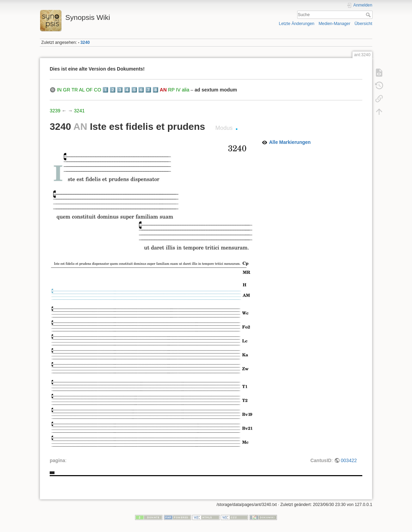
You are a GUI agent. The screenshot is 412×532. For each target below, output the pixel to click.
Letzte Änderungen (297, 24)
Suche (369, 15)
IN (59, 90)
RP (171, 90)
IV (178, 90)
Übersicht (363, 24)
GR (67, 90)
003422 (349, 460)
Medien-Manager (334, 24)
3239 (55, 111)
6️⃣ (141, 90)
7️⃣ (148, 90)
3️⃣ (120, 90)
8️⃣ (155, 90)
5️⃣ (134, 90)
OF (89, 90)
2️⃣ (113, 90)
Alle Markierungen (290, 142)
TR (75, 90)
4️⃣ (127, 90)
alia (185, 90)
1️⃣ (105, 90)
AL (82, 90)
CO (98, 90)
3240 (85, 42)
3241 (79, 111)
